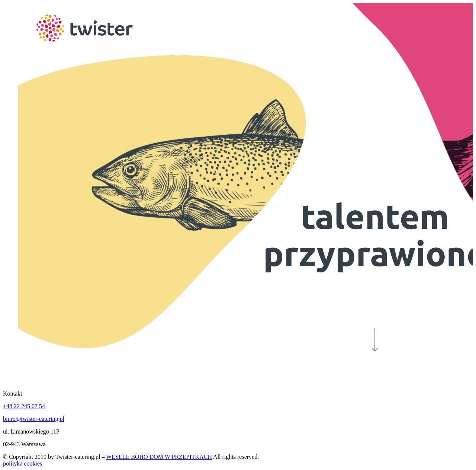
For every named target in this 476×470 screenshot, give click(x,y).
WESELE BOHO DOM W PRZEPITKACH (159, 457)
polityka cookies (22, 463)
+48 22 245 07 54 (24, 406)
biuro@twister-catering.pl (34, 419)
